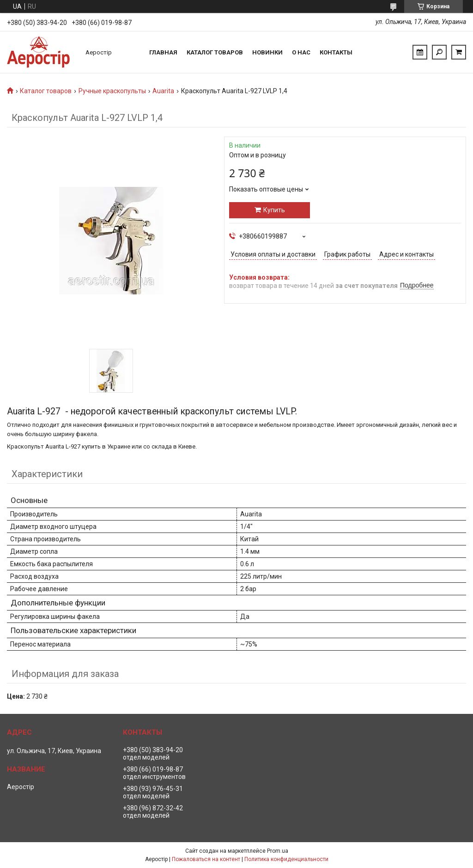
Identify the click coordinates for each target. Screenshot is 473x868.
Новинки (267, 52)
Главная (163, 52)
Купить (274, 210)
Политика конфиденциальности (286, 859)
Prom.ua (278, 851)
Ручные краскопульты (112, 91)
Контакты (336, 52)
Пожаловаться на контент (206, 859)
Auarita (163, 91)
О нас (301, 52)
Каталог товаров (215, 52)
